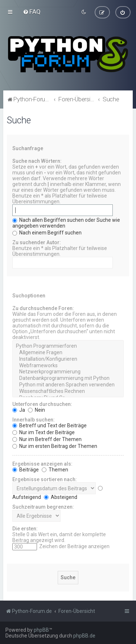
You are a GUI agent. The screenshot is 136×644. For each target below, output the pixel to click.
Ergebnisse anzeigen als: (42, 463)
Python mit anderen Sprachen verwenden (68, 385)
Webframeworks (68, 365)
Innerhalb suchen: (34, 419)
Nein (36, 410)
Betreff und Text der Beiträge (50, 425)
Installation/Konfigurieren (68, 359)
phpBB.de (84, 636)
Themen (55, 469)
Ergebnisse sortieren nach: (45, 479)
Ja (19, 410)
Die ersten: (25, 528)
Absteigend (61, 497)
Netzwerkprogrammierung (68, 372)
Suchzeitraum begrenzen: (43, 507)
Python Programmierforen (68, 346)
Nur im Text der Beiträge (44, 432)
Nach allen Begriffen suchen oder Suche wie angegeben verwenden (66, 223)
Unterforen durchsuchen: (42, 404)
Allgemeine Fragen (68, 353)
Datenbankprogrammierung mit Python (68, 378)
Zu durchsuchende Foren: (43, 308)
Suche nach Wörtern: (37, 161)
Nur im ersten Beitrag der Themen (55, 446)
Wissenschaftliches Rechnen (68, 391)
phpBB (41, 630)
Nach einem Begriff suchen (47, 233)
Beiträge (26, 469)
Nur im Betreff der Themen (47, 439)
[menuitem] (32, 12)
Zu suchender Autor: (37, 242)
